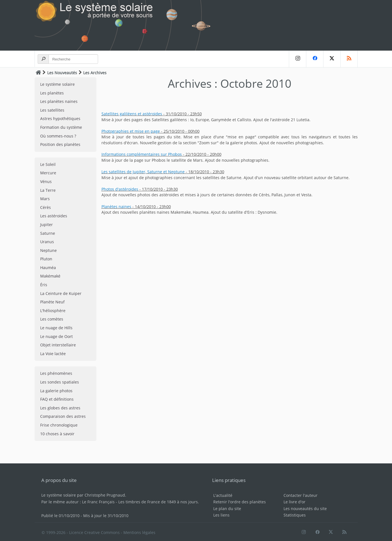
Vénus (46, 182)
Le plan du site (227, 509)
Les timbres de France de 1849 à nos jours (158, 502)
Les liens (221, 515)
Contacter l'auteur (301, 495)
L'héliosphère (53, 311)
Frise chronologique (59, 425)
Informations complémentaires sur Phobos (142, 154)
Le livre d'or (294, 502)
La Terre (48, 190)
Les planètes (52, 93)
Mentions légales (139, 532)
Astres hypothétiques (60, 119)
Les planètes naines (59, 101)
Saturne (48, 233)
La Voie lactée (53, 354)
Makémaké (50, 276)
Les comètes (52, 319)
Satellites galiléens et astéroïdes (132, 114)
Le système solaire (57, 84)
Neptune (48, 250)
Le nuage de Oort (56, 336)
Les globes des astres (60, 408)
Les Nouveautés (62, 73)
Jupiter (47, 225)
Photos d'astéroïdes (120, 189)
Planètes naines (116, 207)
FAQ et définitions (57, 399)
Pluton (46, 259)
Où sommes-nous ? (58, 136)
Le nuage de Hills (56, 328)
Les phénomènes (56, 373)
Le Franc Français (98, 502)
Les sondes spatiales (60, 382)
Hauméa (48, 268)
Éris (44, 285)
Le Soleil (48, 164)
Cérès (46, 207)
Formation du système (61, 127)
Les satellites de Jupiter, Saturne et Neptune (143, 172)
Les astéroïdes (54, 216)
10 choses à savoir (57, 434)
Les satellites (52, 110)
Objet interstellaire (58, 345)
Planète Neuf (52, 302)
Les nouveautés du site (305, 509)
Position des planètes (60, 144)
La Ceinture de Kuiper (61, 293)
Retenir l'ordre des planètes (240, 502)
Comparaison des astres (63, 416)
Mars (45, 199)
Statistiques (295, 515)
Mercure (48, 173)
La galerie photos (56, 391)
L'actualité (223, 495)
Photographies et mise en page (131, 131)
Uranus (47, 242)
